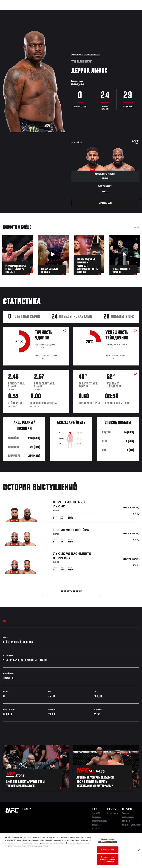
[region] (71, 850)
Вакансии (96, 825)
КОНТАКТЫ (112, 809)
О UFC (94, 809)
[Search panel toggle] (132, 11)
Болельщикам (92, 11)
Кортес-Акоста (66, 503)
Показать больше (71, 592)
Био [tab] (5, 622)
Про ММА (96, 813)
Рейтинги (22, 11)
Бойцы (35, 11)
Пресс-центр (113, 813)
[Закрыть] (139, 850)
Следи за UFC (109, 11)
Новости (47, 11)
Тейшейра (80, 531)
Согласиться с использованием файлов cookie (108, 859)
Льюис (59, 507)
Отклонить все (108, 850)
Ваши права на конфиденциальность (108, 841)
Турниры (9, 11)
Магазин (124, 11)
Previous (135, 228)
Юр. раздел (127, 809)
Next (138, 228)
